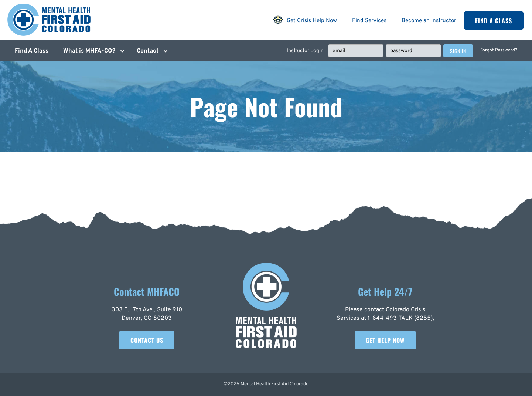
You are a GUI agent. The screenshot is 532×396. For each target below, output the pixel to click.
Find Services (369, 21)
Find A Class (494, 21)
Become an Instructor (429, 21)
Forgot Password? (499, 50)
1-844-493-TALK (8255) (400, 318)
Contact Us (147, 340)
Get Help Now (385, 340)
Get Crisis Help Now (305, 20)
